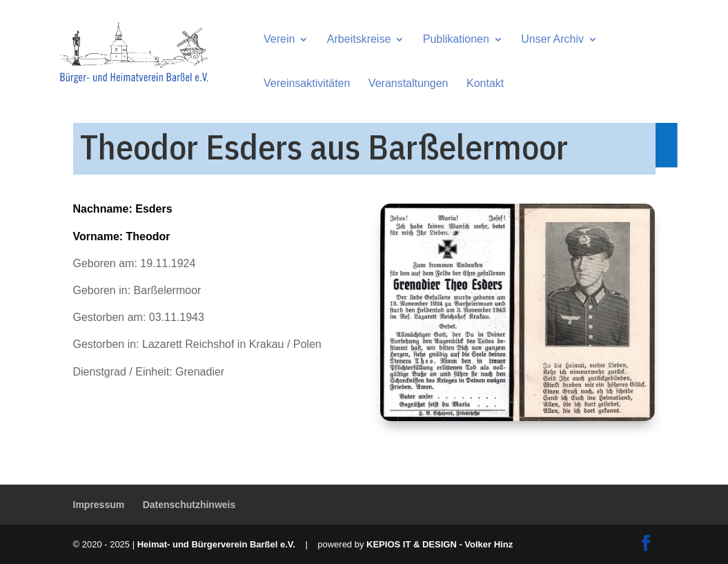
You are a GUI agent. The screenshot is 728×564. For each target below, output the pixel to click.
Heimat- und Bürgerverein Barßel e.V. (216, 544)
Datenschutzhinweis (189, 505)
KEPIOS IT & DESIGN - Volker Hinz (440, 544)
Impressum (99, 505)
